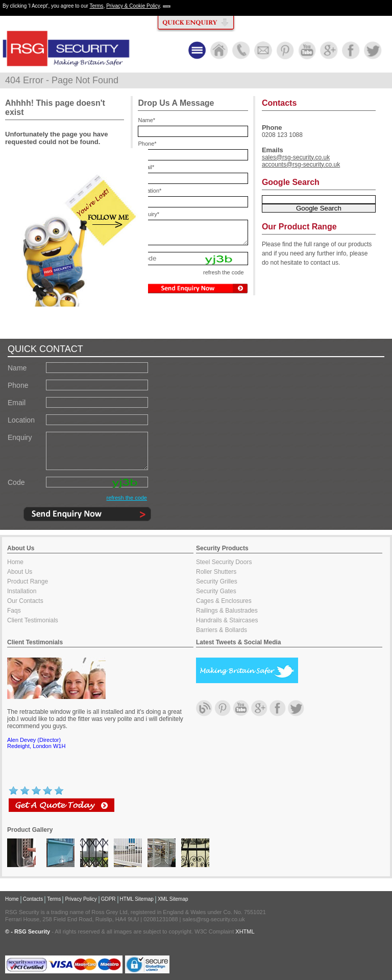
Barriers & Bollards (222, 630)
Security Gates (216, 591)
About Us (20, 572)
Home (15, 562)
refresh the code (127, 498)
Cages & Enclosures (224, 601)
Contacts (33, 899)
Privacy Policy (81, 899)
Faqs (14, 611)
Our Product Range (299, 227)
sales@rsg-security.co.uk (296, 157)
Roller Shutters (216, 572)
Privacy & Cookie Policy (133, 6)
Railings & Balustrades (227, 611)
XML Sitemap (173, 899)
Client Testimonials (33, 620)
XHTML (245, 931)
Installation (22, 591)
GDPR (108, 899)
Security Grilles (217, 581)
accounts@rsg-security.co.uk (301, 165)
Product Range (28, 581)
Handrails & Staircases (227, 620)
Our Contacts (25, 601)
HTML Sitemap (137, 899)
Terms (96, 6)
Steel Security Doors (224, 562)
